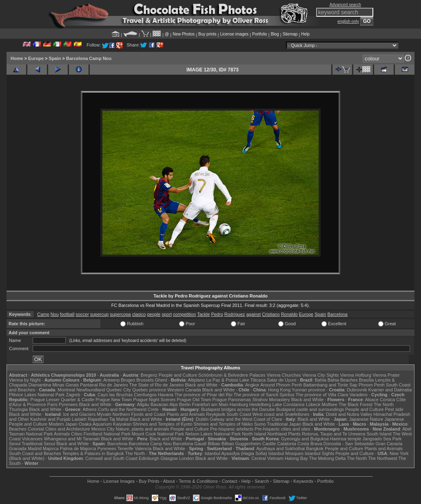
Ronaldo (289, 314)
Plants (294, 434)
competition (184, 314)
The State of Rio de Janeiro (157, 385)
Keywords (303, 481)
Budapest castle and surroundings (310, 409)
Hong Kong (279, 390)
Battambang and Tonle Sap (330, 385)
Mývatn (104, 414)
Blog (275, 34)
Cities (77, 434)
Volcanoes (32, 439)
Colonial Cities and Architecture (59, 429)
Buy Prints (149, 481)
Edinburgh (149, 458)
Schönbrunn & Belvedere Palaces (232, 375)
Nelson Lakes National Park (213, 434)
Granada (18, 448)
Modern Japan (63, 424)
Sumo (260, 424)
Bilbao (214, 444)
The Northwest (383, 458)
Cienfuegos (145, 395)
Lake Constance (288, 404)
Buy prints (207, 34)
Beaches (18, 429)
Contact (230, 481)
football (67, 314)
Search (262, 481)
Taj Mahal (119, 419)
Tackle (203, 314)
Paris (52, 404)
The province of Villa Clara (322, 395)
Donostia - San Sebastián (349, 444)
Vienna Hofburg (356, 375)
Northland (277, 434)
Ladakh (79, 419)
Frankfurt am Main (210, 404)
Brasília (367, 380)
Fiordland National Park (107, 434)
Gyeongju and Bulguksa (305, 439)
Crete (153, 409)
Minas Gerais (65, 385)
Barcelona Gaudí (190, 444)
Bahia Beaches (343, 380)
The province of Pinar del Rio (204, 395)
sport (166, 314)
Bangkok (315, 448)
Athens (89, 409)
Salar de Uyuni (281, 380)
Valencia (143, 448)
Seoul (15, 444)
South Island (379, 434)
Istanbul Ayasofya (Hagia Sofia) (236, 453)
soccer (82, 314)
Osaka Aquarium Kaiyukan (105, 424)
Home (17, 58)
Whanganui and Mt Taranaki (72, 439)
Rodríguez (235, 314)
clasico (139, 314)
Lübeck (313, 404)
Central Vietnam (267, 458)
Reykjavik (216, 414)
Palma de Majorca (78, 448)
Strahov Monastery (271, 400)
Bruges (128, 380)
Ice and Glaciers (79, 414)
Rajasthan (98, 419)
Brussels (145, 380)
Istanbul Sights (319, 453)
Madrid (35, 448)
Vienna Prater (386, 375)
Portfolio (260, 34)
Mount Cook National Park (158, 434)
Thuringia (18, 409)
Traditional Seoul (38, 444)
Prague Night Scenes (154, 400)
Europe (36, 58)
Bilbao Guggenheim (241, 444)
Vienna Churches (284, 375)
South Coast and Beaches (35, 453)
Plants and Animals (186, 414)
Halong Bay (296, 458)
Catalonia (286, 444)
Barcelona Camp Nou (89, 58)
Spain (55, 58)
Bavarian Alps (164, 404)
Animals (62, 434)
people (154, 314)
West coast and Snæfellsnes (281, 414)
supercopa (120, 314)
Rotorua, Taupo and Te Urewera (334, 434)
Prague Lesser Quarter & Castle (63, 400)
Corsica (387, 400)
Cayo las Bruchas (115, 395)
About (169, 481)
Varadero (358, 395)
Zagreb (73, 395)
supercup (99, 314)
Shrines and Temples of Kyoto (162, 424)
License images (234, 34)
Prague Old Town (194, 400)
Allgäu (143, 404)
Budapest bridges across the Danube (238, 409)
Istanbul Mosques (286, 453)
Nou (55, 314)
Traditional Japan (284, 424)
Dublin (202, 419)
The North (384, 404)
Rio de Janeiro (114, 385)
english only (348, 21)
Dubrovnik (357, 390)
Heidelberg (260, 404)
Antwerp (111, 380)
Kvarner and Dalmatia (390, 390)
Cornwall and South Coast (111, 458)
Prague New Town (114, 400)
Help (305, 34)
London (187, 458)
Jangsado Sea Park (382, 439)
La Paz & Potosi (222, 380)
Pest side (394, 409)
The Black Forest (356, 404)
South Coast (239, 414)
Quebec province (149, 390)
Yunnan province (308, 390)
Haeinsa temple (346, 439)
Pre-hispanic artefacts (232, 429)
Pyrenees (68, 404)
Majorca (51, 448)
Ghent (161, 380)
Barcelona (337, 314)
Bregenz (149, 375)
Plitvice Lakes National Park (37, 395)
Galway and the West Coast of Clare (246, 419)
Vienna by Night (25, 380)
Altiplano (196, 380)
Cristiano (271, 314)
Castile (269, 444)
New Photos (184, 34)
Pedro (217, 314)
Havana (166, 395)
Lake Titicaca (253, 380)
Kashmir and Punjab (50, 419)
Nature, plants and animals (143, 429)
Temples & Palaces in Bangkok (93, 453)
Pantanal (89, 385)
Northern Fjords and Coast (139, 414)
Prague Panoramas (232, 400)
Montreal (66, 390)
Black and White (201, 385)
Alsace (372, 400)
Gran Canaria (389, 444)
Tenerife (125, 448)
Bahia (321, 380)
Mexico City (103, 429)
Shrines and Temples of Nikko (223, 424)
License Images (119, 481)
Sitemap (290, 34)
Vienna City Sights (321, 375)
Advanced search (345, 5)
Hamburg (239, 404)
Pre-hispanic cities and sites (282, 429)
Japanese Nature (366, 419)
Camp (43, 314)
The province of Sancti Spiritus (264, 395)
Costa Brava (310, 444)
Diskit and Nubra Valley (349, 414)
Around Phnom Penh (281, 385)
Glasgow (169, 458)
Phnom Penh (372, 385)
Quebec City (119, 390)
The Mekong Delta (328, 458)
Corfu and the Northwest (122, 409)
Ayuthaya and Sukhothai (280, 448)
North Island (254, 434)
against (254, 314)
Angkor (252, 385)
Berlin (185, 404)
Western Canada (184, 390)
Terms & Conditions (198, 481)
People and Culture (178, 375)
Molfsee (330, 404)
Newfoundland (91, 390)
